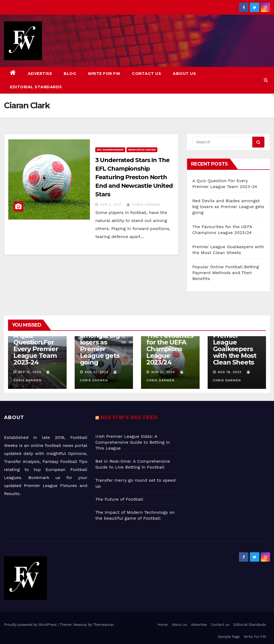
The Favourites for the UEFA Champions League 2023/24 (170, 349)
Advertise (40, 74)
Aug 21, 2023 (96, 372)
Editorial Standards (36, 87)
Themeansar (103, 625)
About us (184, 74)
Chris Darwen (144, 205)
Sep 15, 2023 (30, 372)
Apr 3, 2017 (111, 205)
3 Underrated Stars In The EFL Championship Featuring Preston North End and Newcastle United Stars (134, 177)
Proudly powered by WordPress (31, 625)
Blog (70, 74)
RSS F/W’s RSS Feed (129, 417)
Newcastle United (142, 150)
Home (163, 625)
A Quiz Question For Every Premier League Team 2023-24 (36, 349)
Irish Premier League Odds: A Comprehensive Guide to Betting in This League (133, 442)
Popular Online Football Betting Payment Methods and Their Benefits (226, 273)
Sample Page (229, 637)
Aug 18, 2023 (229, 372)
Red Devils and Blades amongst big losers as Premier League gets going (228, 207)
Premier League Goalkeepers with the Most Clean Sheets (235, 349)
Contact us (146, 74)
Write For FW (104, 74)
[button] (266, 80)
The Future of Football (120, 499)
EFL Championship (110, 150)
